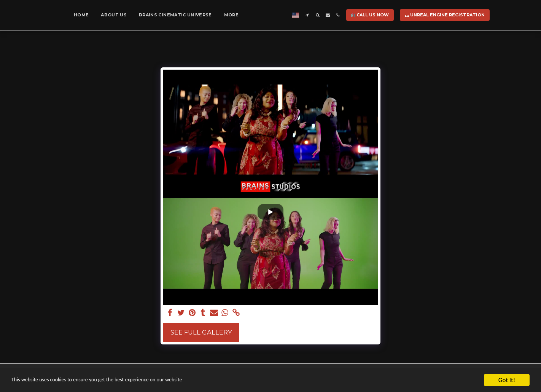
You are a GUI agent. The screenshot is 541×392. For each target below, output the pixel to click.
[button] (327, 15)
